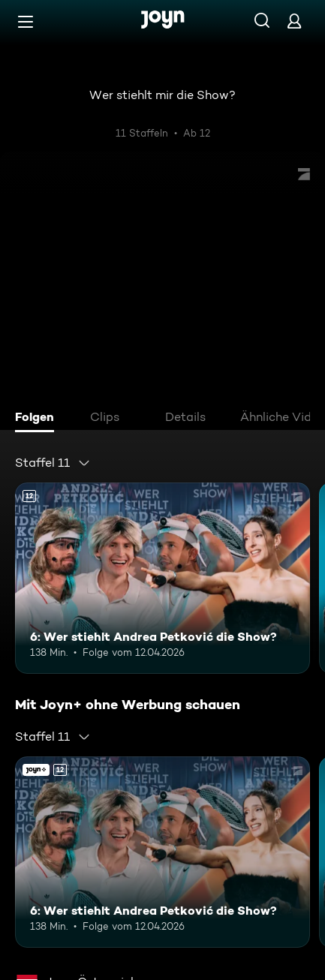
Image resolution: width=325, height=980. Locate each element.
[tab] (38, 419)
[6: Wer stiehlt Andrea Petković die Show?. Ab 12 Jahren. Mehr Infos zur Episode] (162, 578)
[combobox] (53, 463)
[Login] (294, 21)
